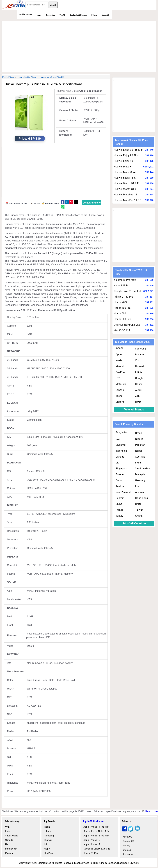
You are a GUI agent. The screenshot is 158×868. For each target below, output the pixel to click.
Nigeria (139, 439)
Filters (94, 15)
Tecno (119, 396)
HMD (138, 402)
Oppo (119, 355)
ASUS (138, 390)
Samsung (141, 349)
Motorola (121, 384)
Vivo (138, 360)
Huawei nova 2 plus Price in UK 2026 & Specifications (44, 84)
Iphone (120, 348)
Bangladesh (122, 432)
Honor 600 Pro (122, 308)
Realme (140, 355)
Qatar (119, 480)
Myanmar (121, 445)
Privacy (126, 846)
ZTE (137, 396)
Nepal (139, 451)
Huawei (139, 366)
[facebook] (125, 831)
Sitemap (127, 850)
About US (106, 15)
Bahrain (120, 498)
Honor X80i (120, 302)
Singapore (121, 469)
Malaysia (140, 474)
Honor (139, 384)
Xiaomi (120, 366)
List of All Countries (134, 523)
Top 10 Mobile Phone (93, 821)
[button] (63, 202)
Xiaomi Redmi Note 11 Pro (97, 831)
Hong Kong (142, 498)
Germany (140, 480)
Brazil (138, 504)
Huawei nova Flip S (125, 178)
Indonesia (121, 451)
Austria (120, 486)
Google (139, 378)
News (39, 15)
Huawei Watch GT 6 (125, 189)
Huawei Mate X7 (123, 167)
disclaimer (128, 854)
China (119, 504)
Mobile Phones (26, 14)
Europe (120, 474)
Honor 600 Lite (122, 319)
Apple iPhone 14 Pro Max (96, 827)
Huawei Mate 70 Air (125, 172)
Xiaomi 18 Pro (122, 286)
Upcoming (50, 15)
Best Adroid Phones (78, 15)
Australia (140, 457)
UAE (118, 439)
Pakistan (140, 445)
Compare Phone (92, 203)
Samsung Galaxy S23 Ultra (97, 849)
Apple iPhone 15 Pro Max (96, 836)
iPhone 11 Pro (91, 853)
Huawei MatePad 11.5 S (128, 200)
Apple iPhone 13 (92, 840)
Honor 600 (120, 314)
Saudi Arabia (142, 469)
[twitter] (131, 831)
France (119, 510)
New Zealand (123, 492)
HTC (118, 378)
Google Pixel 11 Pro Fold (128, 291)
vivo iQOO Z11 (122, 330)
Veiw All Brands (134, 409)
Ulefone (120, 402)
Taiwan (139, 510)
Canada (120, 457)
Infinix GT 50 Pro (124, 297)
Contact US (128, 841)
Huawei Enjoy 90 (123, 161)
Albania (140, 492)
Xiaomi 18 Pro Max (125, 280)
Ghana (139, 516)
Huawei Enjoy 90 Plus (126, 155)
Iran (137, 486)
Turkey (119, 516)
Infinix (139, 372)
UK (117, 463)
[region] (79, 46)
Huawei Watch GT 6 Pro (127, 183)
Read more (151, 811)
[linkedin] (137, 831)
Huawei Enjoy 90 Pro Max (129, 150)
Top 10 (62, 15)
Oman (139, 433)
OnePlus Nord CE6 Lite (127, 325)
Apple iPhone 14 (92, 844)
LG (46, 844)
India (138, 463)
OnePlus (120, 372)
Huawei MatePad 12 (125, 195)
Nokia (119, 360)
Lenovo (120, 390)
